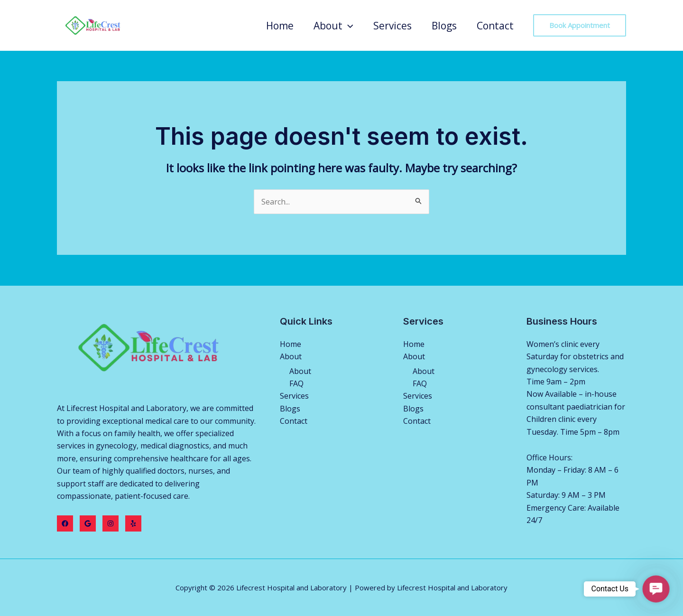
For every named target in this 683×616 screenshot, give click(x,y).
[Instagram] (111, 523)
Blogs (444, 26)
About (333, 26)
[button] (656, 589)
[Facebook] (65, 523)
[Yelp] (133, 523)
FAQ (296, 383)
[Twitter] (88, 523)
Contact (495, 26)
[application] (348, 26)
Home (280, 26)
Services (392, 26)
